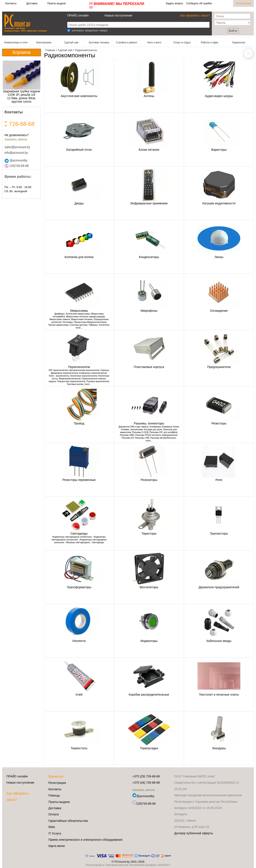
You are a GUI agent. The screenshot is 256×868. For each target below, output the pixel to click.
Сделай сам (248, 53)
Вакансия (56, 776)
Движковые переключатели (64, 373)
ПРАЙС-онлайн (78, 15)
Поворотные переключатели (71, 381)
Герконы (105, 370)
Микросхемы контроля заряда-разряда (85, 317)
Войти (233, 31)
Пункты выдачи (56, 3)
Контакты (11, 3)
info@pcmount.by (16, 153)
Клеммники (155, 427)
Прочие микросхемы (58, 325)
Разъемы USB (142, 438)
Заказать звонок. (16, 139)
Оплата (54, 814)
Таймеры (93, 325)
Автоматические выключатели (84, 370)
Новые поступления (118, 15)
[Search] (69, 30)
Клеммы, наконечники (132, 429)
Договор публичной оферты (194, 833)
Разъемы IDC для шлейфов (163, 432)
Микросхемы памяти (60, 319)
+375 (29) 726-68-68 (146, 776)
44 (6, 126)
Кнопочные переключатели (84, 376)
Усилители (104, 325)
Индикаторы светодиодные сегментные (72, 537)
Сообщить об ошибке (199, 3)
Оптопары (68, 322)
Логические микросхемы (78, 314)
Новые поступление (20, 783)
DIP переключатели (58, 370)
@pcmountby (16, 160)
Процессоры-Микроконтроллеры (90, 322)
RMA (52, 827)
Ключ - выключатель (59, 376)
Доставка (32, 3)
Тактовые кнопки (75, 384)
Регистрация (244, 3)
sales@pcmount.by (17, 147)
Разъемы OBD (127, 435)
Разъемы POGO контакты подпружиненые (156, 435)
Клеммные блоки (170, 427)
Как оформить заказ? (195, 15)
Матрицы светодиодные (78, 542)
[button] (5, 84)
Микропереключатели (70, 379)
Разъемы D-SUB (140, 432)
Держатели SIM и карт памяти (133, 427)
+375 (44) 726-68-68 (146, 783)
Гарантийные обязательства (68, 821)
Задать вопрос (174, 3)
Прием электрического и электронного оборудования (85, 840)
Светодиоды (98, 542)
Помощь (54, 795)
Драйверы (59, 314)
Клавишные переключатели (93, 373)
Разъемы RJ (128, 438)
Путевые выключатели (98, 381)
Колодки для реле (153, 429)
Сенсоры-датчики (79, 325)
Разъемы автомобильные (163, 438)
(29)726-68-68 (17, 166)
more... (79, 328)
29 (6, 122)
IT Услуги (55, 833)
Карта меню (57, 846)
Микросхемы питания (82, 319)
